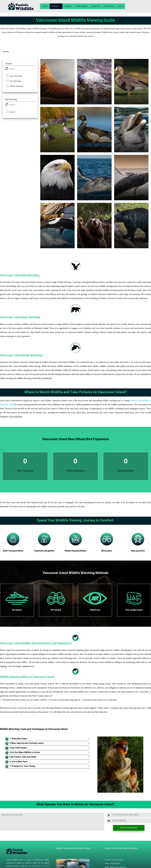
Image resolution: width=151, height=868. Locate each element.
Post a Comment (129, 828)
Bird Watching (11, 99)
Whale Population (75, 471)
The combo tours (134, 610)
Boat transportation (13, 551)
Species (55, 6)
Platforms (95, 610)
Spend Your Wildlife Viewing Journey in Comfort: (76, 521)
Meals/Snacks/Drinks (75, 551)
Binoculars (107, 551)
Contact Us (108, 6)
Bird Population (126, 471)
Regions (68, 6)
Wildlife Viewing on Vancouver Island (73, 848)
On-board (17, 610)
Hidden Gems (81, 6)
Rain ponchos (138, 551)
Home (45, 6)
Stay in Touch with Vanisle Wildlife (121, 848)
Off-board (56, 610)
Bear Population (25, 471)
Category (9, 63)
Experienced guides (44, 551)
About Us (95, 6)
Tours (120, 6)
